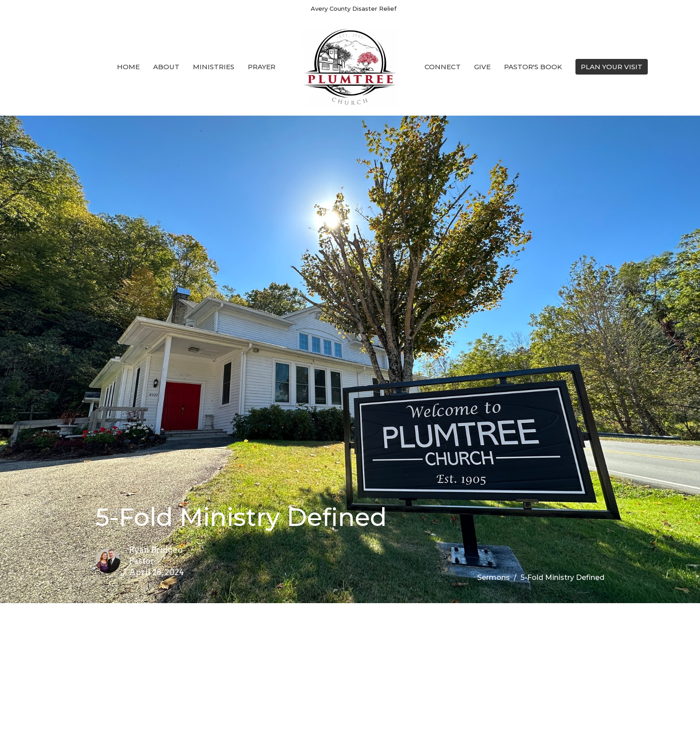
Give (482, 67)
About (166, 67)
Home (128, 67)
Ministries (214, 67)
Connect (443, 67)
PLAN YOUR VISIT (612, 67)
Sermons (494, 577)
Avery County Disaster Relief (354, 8)
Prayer (262, 67)
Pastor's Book (533, 67)
